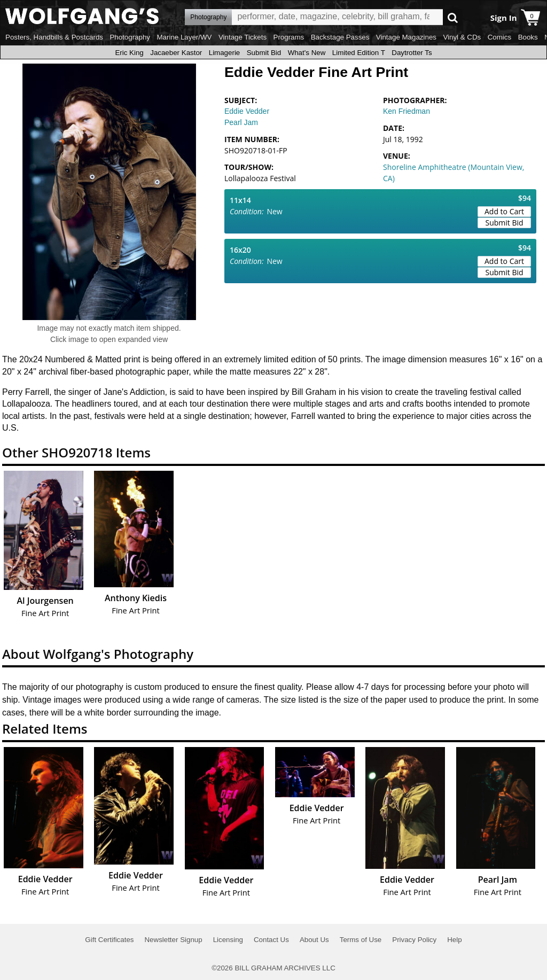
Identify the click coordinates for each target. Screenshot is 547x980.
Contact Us (271, 940)
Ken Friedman (407, 111)
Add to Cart (504, 211)
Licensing (228, 940)
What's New (307, 53)
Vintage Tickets (243, 37)
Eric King (129, 53)
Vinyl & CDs (462, 37)
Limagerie (225, 53)
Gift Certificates (109, 940)
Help (454, 940)
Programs (289, 37)
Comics (499, 37)
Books (528, 37)
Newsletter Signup (173, 940)
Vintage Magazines (406, 37)
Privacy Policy (414, 940)
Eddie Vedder (247, 111)
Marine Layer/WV (184, 37)
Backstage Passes (340, 37)
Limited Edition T (359, 53)
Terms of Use (361, 940)
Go (453, 17)
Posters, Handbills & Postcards (54, 37)
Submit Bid (264, 53)
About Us (314, 940)
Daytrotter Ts (412, 53)
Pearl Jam (241, 122)
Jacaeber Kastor (176, 53)
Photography (130, 37)
